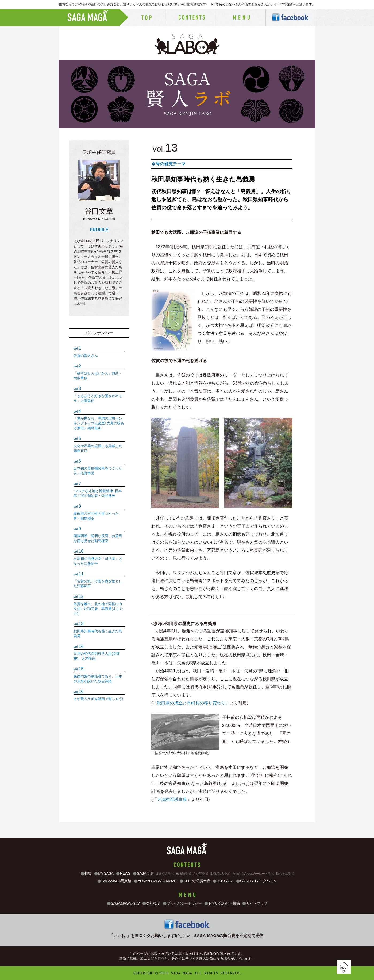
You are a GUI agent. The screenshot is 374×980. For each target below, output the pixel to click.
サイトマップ (255, 903)
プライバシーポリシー (182, 903)
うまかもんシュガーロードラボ (253, 874)
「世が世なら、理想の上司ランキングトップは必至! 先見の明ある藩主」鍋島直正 (99, 423)
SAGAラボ (143, 874)
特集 (86, 874)
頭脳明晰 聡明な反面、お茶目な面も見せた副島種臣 (98, 538)
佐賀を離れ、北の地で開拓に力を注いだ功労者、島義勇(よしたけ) (98, 609)
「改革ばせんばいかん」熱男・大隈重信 (98, 376)
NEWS (123, 874)
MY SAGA (104, 874)
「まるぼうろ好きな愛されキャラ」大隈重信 (98, 398)
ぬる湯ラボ (183, 874)
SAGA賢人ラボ (220, 874)
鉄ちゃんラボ (285, 874)
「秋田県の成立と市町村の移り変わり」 (191, 703)
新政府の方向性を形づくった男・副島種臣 (96, 516)
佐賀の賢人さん (86, 356)
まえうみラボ (165, 874)
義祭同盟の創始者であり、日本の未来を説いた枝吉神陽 (98, 679)
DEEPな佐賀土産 (195, 881)
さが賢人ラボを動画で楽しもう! (98, 699)
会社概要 (151, 903)
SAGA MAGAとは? (123, 903)
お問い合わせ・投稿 (222, 903)
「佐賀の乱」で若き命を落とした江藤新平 (98, 584)
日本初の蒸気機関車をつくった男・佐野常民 (98, 471)
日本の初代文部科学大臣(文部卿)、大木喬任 (97, 656)
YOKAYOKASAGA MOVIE (155, 881)
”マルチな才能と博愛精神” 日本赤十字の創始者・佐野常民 (98, 493)
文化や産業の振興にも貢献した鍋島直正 (98, 448)
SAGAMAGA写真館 (114, 881)
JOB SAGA (223, 881)
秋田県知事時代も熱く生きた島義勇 (98, 634)
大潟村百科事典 (172, 799)
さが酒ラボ (200, 874)
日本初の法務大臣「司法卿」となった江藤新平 (98, 561)
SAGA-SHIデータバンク (256, 881)
